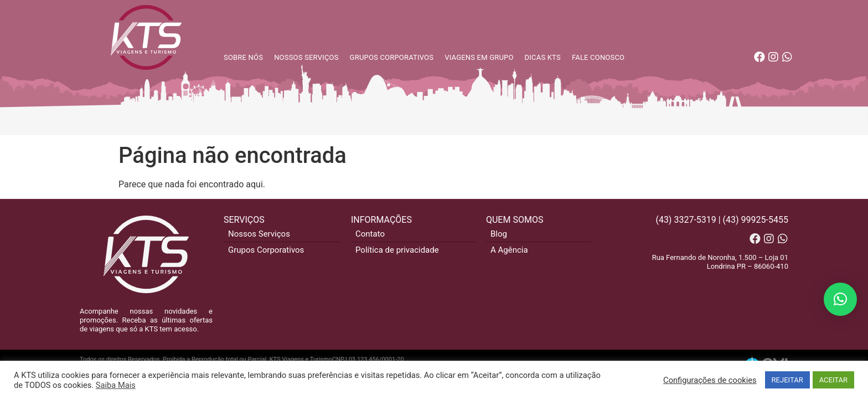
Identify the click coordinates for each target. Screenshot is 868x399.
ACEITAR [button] (833, 380)
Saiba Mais (116, 385)
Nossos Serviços (259, 234)
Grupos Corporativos (266, 250)
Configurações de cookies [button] (710, 380)
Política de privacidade (397, 250)
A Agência (509, 250)
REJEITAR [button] (787, 380)
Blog (499, 234)
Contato (370, 234)
